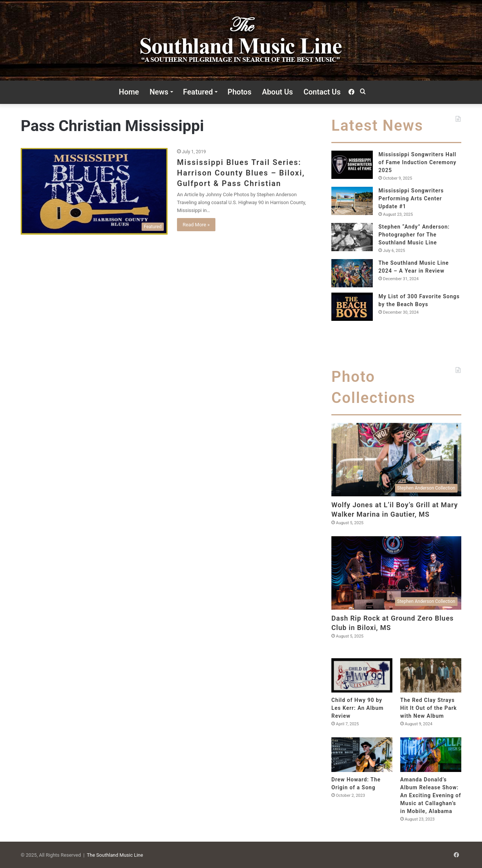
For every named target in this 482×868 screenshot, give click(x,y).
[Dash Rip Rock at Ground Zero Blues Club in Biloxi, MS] (396, 573)
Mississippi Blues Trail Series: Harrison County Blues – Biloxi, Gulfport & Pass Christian (241, 173)
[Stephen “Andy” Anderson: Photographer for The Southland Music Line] (352, 237)
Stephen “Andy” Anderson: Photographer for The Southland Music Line (414, 235)
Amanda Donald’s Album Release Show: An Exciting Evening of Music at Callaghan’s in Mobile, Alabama (431, 795)
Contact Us (322, 92)
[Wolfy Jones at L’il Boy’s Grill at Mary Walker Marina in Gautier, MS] (396, 460)
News (159, 92)
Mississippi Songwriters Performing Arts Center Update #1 (411, 198)
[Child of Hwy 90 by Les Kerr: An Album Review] (362, 675)
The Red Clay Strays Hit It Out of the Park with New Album (429, 708)
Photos (239, 92)
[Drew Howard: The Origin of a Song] (362, 754)
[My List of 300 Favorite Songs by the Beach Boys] (352, 307)
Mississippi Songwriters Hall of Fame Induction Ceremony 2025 (417, 162)
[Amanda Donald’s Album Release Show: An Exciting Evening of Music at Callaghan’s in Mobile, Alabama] (431, 754)
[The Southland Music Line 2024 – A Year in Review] (352, 273)
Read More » (196, 225)
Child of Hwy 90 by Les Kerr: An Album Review (358, 708)
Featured (198, 92)
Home (129, 92)
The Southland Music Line (115, 855)
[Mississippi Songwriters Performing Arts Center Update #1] (352, 201)
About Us (278, 92)
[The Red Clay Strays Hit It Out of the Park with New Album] (431, 675)
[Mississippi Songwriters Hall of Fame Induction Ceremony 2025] (352, 165)
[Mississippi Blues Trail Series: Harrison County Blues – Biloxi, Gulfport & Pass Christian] (94, 191)
